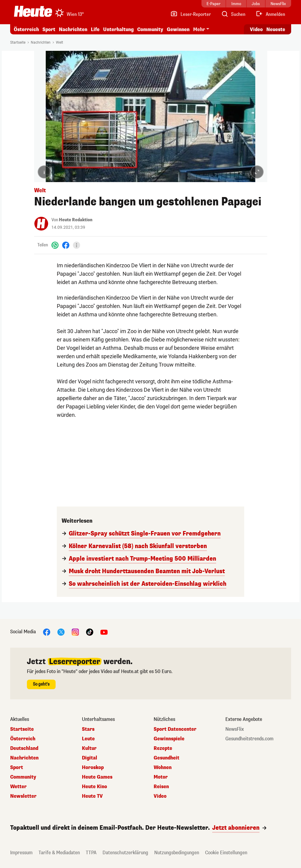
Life (95, 29)
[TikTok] (90, 632)
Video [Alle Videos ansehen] (256, 29)
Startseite (18, 42)
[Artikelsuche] (233, 14)
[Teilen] (77, 245)
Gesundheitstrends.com (249, 739)
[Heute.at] (33, 11)
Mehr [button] (199, 29)
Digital (90, 758)
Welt (59, 42)
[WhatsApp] (55, 245)
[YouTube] (104, 632)
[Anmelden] (270, 14)
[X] (61, 632)
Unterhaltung (118, 29)
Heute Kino (94, 787)
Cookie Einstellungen (226, 853)
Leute (88, 739)
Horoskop (93, 768)
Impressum (21, 853)
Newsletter (23, 796)
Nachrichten (73, 29)
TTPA (91, 853)
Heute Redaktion (76, 220)
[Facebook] (66, 245)
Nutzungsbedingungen (177, 853)
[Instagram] (75, 632)
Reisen (161, 787)
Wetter (18, 787)
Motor (161, 777)
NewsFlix (235, 729)
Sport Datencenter (175, 729)
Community (150, 29)
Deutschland (24, 748)
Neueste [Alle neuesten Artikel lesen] (276, 29)
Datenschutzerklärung (125, 853)
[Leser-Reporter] (191, 14)
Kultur (89, 748)
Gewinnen (178, 29)
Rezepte (163, 748)
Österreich (26, 29)
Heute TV (92, 796)
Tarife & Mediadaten (59, 853)
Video (160, 796)
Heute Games (97, 777)
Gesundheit (166, 758)
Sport (49, 29)
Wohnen (163, 768)
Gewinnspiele (169, 739)
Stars (88, 729)
